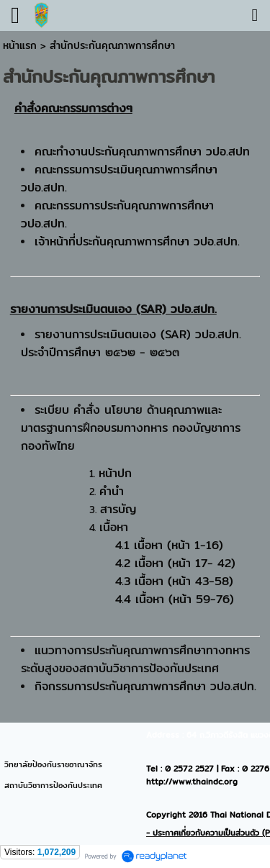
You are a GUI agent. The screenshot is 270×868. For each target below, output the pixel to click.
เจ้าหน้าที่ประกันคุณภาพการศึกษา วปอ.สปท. (137, 241)
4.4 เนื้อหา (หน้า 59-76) (175, 599)
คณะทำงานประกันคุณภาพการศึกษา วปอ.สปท (142, 152)
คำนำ (112, 491)
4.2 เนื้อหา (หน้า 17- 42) (175, 563)
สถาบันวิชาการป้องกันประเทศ (53, 785)
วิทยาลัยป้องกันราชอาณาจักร (53, 764)
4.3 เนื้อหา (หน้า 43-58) (174, 581)
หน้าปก (115, 473)
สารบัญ (118, 509)
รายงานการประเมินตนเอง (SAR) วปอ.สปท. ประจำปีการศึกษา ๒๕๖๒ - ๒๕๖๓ (131, 343)
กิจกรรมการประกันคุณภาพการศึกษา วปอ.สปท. (145, 686)
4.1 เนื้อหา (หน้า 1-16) (169, 545)
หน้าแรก (20, 45)
